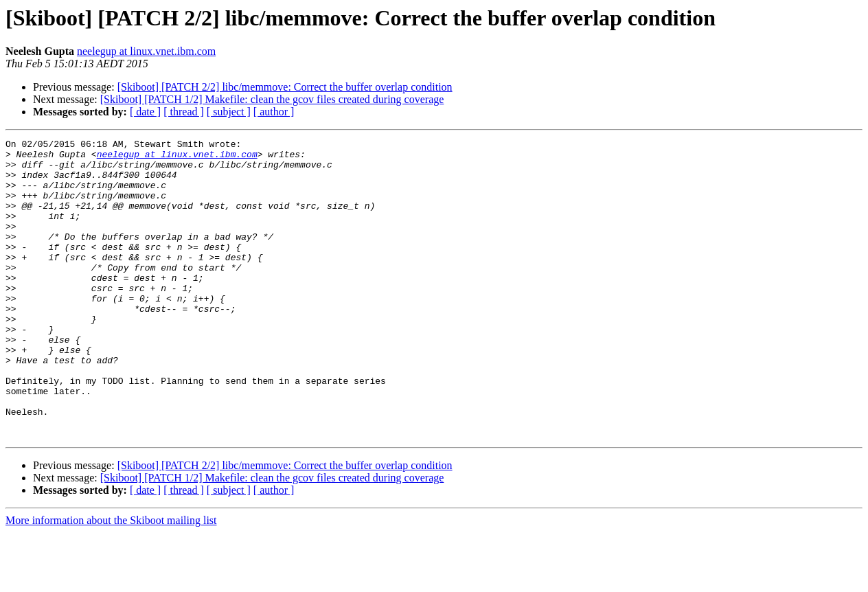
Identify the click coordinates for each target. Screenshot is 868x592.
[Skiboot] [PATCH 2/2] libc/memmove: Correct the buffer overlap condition (285, 87)
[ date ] (145, 112)
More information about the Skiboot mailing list (111, 580)
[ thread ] (184, 112)
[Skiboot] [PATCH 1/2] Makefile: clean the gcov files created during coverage (272, 99)
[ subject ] (229, 112)
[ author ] (274, 112)
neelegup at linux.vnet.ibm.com (146, 51)
